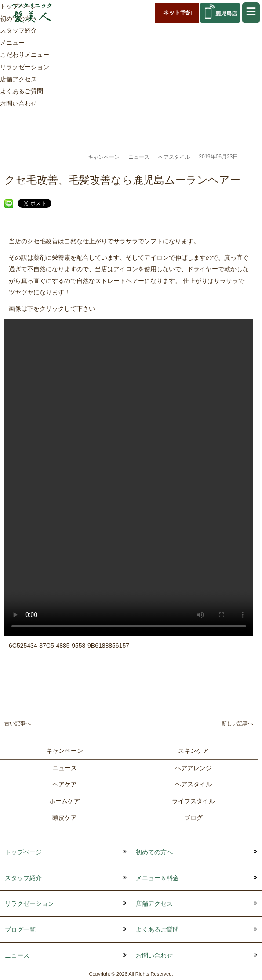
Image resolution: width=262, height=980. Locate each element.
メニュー (12, 43)
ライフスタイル (193, 801)
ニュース (139, 157)
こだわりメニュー (25, 55)
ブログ (193, 818)
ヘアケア (65, 784)
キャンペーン (104, 157)
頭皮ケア (65, 818)
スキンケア (193, 751)
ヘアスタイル (174, 157)
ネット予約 (177, 13)
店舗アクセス (18, 79)
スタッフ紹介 (18, 30)
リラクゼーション (25, 67)
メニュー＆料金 (157, 878)
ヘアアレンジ (193, 768)
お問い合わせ (18, 103)
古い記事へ (18, 723)
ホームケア (65, 801)
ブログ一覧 (20, 929)
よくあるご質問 (22, 91)
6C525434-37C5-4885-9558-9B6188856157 (69, 646)
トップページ (23, 852)
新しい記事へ (237, 723)
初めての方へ (154, 852)
